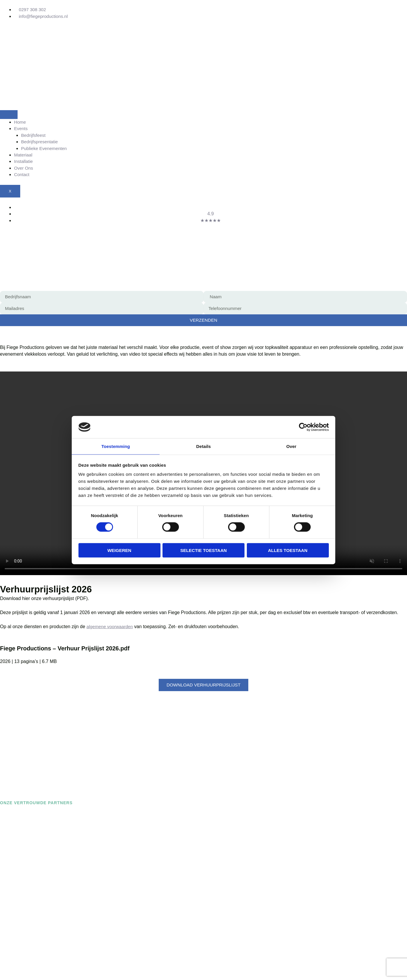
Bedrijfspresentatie (41, 142)
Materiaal (24, 155)
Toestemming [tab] (116, 446)
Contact (22, 175)
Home (20, 122)
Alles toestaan (288, 550)
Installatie (24, 162)
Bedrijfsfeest (34, 136)
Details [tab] (203, 446)
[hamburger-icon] (9, 115)
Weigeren (119, 550)
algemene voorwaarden (111, 627)
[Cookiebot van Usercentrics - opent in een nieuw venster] (303, 427)
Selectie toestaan (204, 550)
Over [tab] (291, 446)
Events (21, 129)
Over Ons (24, 168)
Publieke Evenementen (45, 149)
